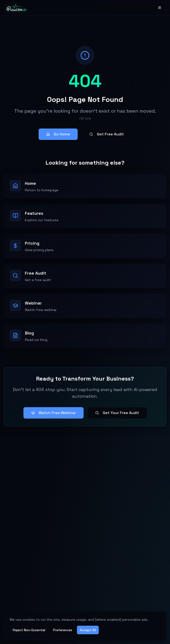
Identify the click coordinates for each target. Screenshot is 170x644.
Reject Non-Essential (29, 630)
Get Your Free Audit (117, 413)
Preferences (63, 630)
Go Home (58, 134)
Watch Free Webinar (54, 413)
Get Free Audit (107, 134)
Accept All (88, 630)
